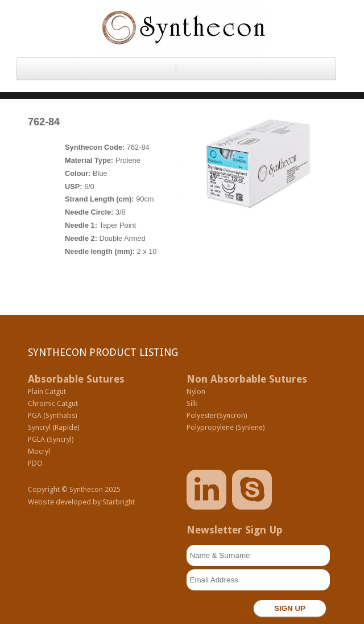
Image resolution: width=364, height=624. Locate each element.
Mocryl (39, 451)
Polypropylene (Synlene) (226, 427)
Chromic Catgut (53, 403)
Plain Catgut (47, 391)
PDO (35, 463)
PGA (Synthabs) (53, 415)
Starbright (119, 502)
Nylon (196, 391)
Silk (192, 403)
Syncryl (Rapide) (54, 427)
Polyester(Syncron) (217, 415)
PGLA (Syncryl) (51, 439)
